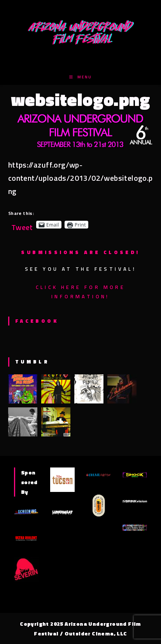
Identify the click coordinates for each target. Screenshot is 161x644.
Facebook (37, 321)
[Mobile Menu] (80, 77)
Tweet (22, 224)
